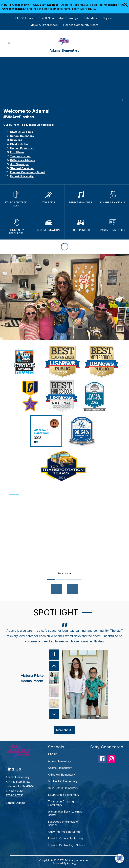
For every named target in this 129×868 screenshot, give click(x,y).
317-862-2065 (14, 791)
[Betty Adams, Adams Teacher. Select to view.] (54, 704)
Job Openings (69, 18)
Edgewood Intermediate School (63, 823)
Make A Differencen (44, 25)
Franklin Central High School (66, 845)
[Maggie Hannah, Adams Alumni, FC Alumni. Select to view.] (54, 691)
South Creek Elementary (64, 795)
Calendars (90, 18)
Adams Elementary (60, 768)
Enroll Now (46, 18)
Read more (65, 573)
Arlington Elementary (61, 775)
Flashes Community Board (81, 25)
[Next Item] (54, 714)
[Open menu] (9, 43)
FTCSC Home (24, 18)
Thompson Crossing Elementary (61, 803)
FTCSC (52, 754)
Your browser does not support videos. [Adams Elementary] (64, 81)
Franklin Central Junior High (66, 838)
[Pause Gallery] (122, 100)
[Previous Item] (54, 666)
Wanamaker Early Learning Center (65, 813)
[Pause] (54, 655)
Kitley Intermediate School (65, 832)
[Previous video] (56, 589)
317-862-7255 (14, 795)
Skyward (108, 18)
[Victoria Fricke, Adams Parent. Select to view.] (40, 678)
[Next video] (73, 589)
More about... (65, 730)
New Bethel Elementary (63, 788)
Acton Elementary (59, 761)
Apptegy (72, 863)
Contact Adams (15, 803)
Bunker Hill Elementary (63, 781)
